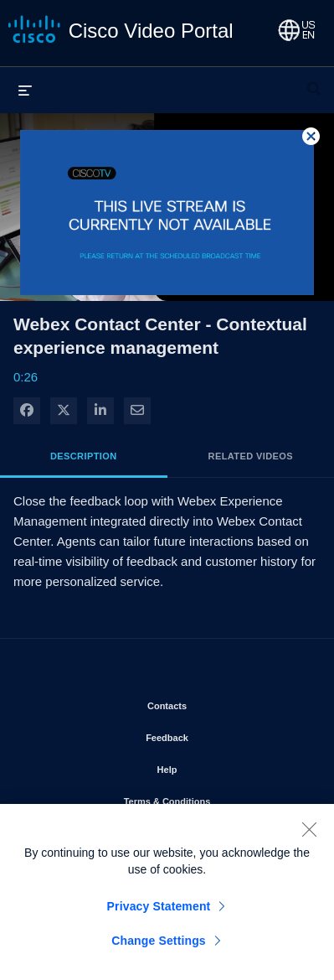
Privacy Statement (159, 911)
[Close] (309, 834)
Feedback (215, 734)
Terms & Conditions (215, 798)
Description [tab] (84, 456)
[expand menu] (25, 90)
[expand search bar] (314, 81)
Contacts (215, 703)
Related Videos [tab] (251, 456)
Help (215, 766)
